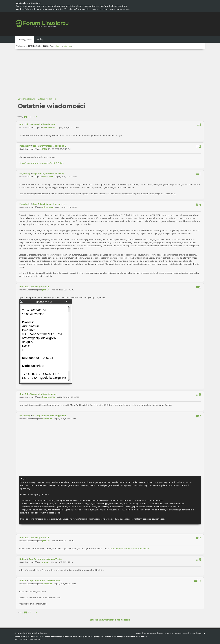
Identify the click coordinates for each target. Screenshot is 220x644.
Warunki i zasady (150, 633)
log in (59, 46)
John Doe (46, 290)
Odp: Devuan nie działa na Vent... (45, 559)
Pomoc (139, 633)
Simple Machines (35, 639)
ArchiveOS (109, 636)
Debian (23, 559)
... (33, 117)
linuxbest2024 (49, 128)
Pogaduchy (25, 146)
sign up (68, 46)
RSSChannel (33, 636)
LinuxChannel (45, 636)
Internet (24, 287)
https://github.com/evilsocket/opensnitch (129, 549)
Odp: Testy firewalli (40, 287)
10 (36, 117)
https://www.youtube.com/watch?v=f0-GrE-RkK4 (42, 163)
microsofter (48, 177)
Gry (21, 124)
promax (46, 562)
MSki (45, 149)
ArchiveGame (130, 636)
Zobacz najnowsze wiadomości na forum (110, 620)
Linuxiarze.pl (57, 636)
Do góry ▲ (201, 633)
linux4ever (47, 419)
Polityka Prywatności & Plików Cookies (173, 633)
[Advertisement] (110, 72)
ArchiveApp (119, 636)
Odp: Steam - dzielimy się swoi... (41, 124)
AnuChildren (141, 636)
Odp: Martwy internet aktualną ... (49, 146)
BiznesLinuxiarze (70, 636)
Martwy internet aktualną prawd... (50, 416)
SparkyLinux (98, 636)
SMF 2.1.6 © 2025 (21, 639)
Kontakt (192, 633)
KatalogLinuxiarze (85, 636)
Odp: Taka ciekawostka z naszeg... (50, 204)
